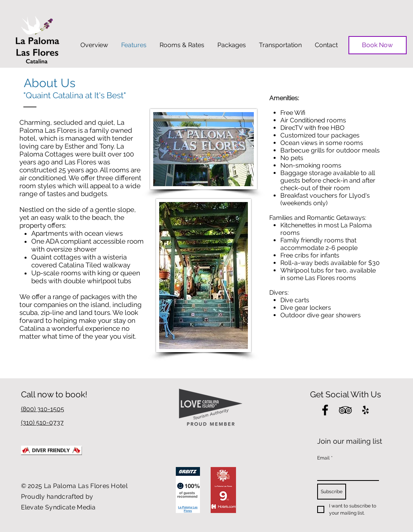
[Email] (346, 472)
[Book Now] (378, 45)
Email (325, 458)
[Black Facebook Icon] (325, 410)
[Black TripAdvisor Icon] (345, 410)
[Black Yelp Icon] (365, 410)
